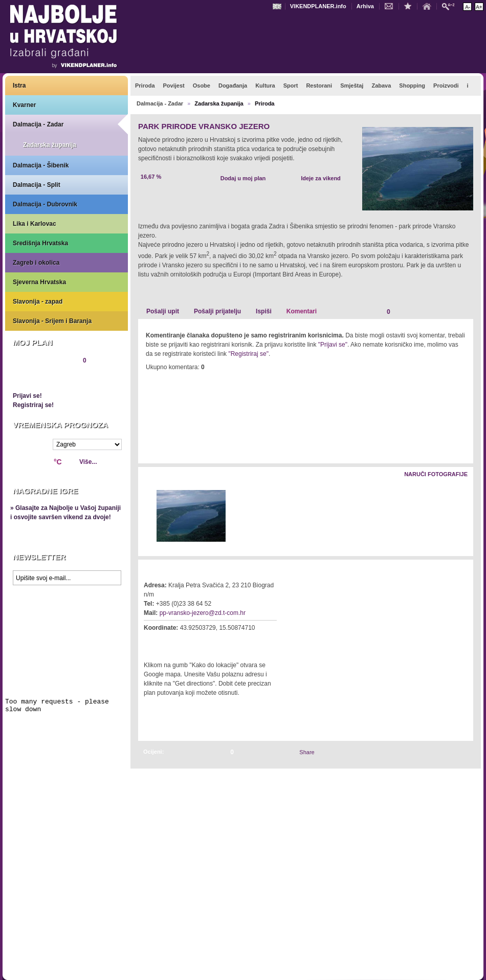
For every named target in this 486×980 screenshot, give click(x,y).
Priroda (265, 103)
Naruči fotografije (436, 474)
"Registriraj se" (248, 354)
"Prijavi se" (333, 345)
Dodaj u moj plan (243, 178)
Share (307, 752)
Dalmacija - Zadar (38, 124)
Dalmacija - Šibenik (41, 165)
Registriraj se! (33, 405)
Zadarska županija (50, 145)
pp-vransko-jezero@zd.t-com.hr (203, 613)
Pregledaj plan (43, 378)
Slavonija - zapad (38, 302)
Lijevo (147, 516)
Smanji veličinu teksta (467, 7)
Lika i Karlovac (35, 224)
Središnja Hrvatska (40, 243)
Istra (19, 86)
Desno (461, 516)
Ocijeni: (153, 752)
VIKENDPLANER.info (318, 6)
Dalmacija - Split (37, 185)
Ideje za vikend (321, 178)
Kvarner (24, 105)
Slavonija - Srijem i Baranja (52, 321)
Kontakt (391, 6)
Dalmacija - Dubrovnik (45, 204)
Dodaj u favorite (410, 6)
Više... (88, 462)
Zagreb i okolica (36, 263)
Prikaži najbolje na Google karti (67, 651)
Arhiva (365, 6)
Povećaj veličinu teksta (479, 7)
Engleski (278, 6)
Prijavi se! (27, 396)
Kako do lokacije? (175, 642)
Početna (429, 6)
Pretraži (451, 6)
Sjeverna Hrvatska (39, 282)
